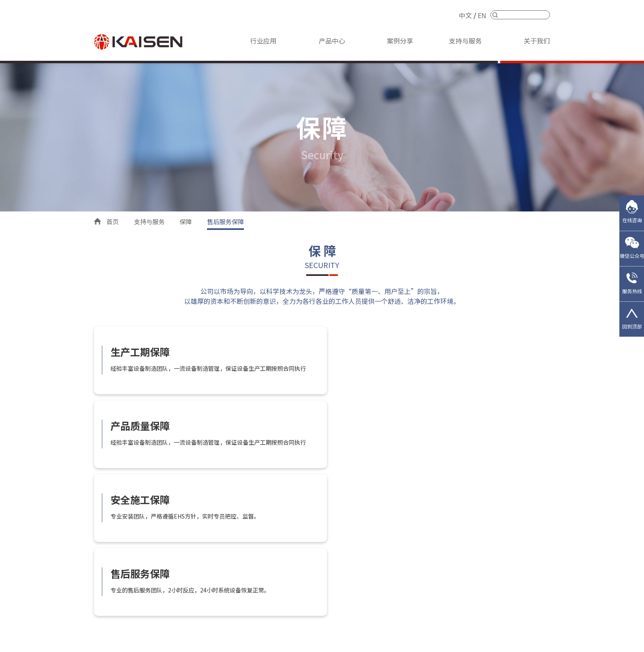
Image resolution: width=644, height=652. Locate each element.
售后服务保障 (225, 222)
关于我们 (537, 41)
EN (482, 15)
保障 (186, 222)
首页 (113, 222)
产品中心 (332, 41)
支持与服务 (465, 41)
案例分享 (400, 41)
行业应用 (263, 41)
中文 (465, 15)
